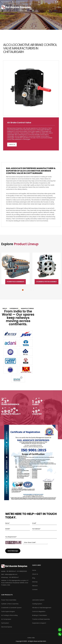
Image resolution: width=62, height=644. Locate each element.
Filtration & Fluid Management (42, 608)
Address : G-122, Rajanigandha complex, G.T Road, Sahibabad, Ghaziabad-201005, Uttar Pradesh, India (15, 583)
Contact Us (12, 144)
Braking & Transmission (40, 615)
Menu (58, 7)
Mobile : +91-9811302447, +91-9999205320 (14, 571)
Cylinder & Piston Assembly (47, 282)
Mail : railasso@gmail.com (9, 574)
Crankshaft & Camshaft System (11, 608)
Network (35, 586)
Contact (35, 590)
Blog (34, 578)
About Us (35, 574)
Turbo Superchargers (8, 611)
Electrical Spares (7, 627)
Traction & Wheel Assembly (41, 619)
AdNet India (31, 638)
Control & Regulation (39, 611)
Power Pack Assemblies (15, 282)
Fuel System (5, 623)
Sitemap (35, 582)
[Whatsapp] (60, 630)
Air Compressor (6, 619)
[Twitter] (58, 2)
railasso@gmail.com (18, 2)
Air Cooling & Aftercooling (9, 615)
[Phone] (60, 634)
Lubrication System (38, 600)
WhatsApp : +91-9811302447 (10, 577)
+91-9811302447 (6, 2)
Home (34, 570)
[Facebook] (56, 2)
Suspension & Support (39, 623)
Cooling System (37, 604)
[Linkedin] (60, 2)
